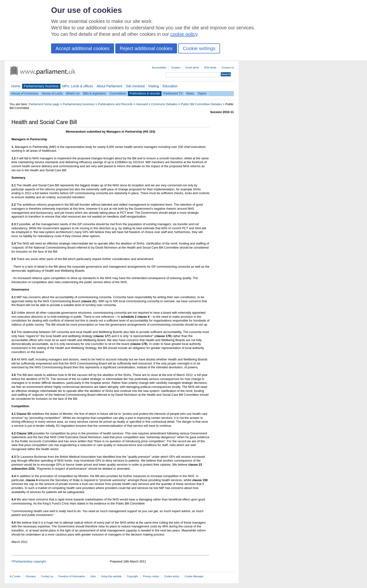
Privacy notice (151, 576)
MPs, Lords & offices (78, 86)
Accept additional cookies (83, 48)
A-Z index (15, 576)
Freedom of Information (72, 576)
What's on (73, 93)
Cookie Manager (194, 576)
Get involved (135, 86)
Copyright (132, 576)
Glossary (31, 576)
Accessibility (159, 68)
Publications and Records (115, 104)
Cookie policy (172, 576)
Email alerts (192, 68)
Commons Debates (164, 104)
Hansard (142, 104)
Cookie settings (199, 48)
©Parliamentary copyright (29, 561)
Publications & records (145, 93)
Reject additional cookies (146, 48)
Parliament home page (44, 104)
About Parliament (110, 86)
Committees (118, 93)
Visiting (154, 86)
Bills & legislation (94, 93)
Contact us (228, 68)
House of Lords (52, 93)
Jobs (93, 576)
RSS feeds (210, 68)
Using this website (111, 576)
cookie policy (184, 34)
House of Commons (25, 93)
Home (16, 86)
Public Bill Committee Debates (201, 104)
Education (170, 86)
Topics (202, 93)
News (190, 93)
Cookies (176, 68)
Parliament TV (173, 93)
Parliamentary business (41, 86)
